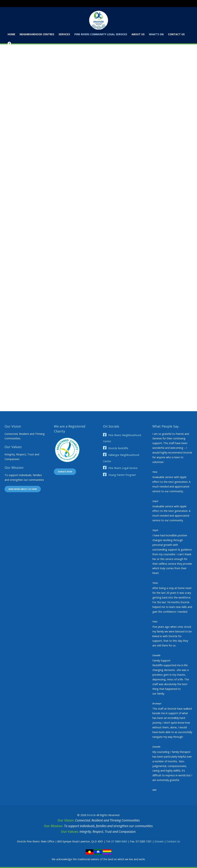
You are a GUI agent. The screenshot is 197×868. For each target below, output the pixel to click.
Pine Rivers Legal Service (123, 468)
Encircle (91, 815)
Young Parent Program (122, 475)
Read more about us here (23, 489)
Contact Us (173, 841)
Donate (159, 841)
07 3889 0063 (119, 841)
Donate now (65, 472)
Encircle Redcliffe (118, 448)
